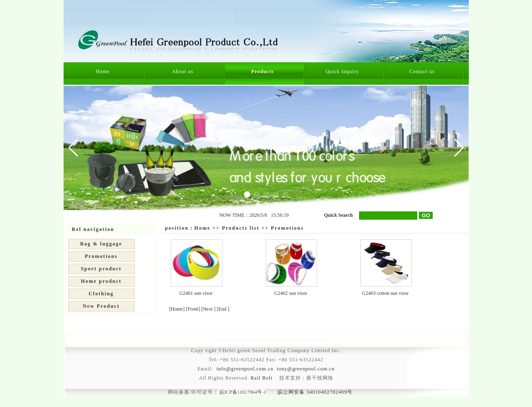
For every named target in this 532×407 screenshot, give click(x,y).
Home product (101, 281)
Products (263, 71)
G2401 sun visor (196, 293)
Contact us (422, 71)
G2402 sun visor (291, 293)
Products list (241, 228)
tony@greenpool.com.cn (306, 369)
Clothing (101, 294)
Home (103, 71)
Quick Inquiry (342, 71)
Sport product (101, 269)
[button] (459, 148)
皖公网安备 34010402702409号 (315, 392)
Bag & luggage (101, 244)
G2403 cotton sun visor (385, 293)
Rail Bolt (262, 378)
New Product (101, 306)
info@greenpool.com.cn (245, 369)
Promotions (101, 256)
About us (183, 71)
